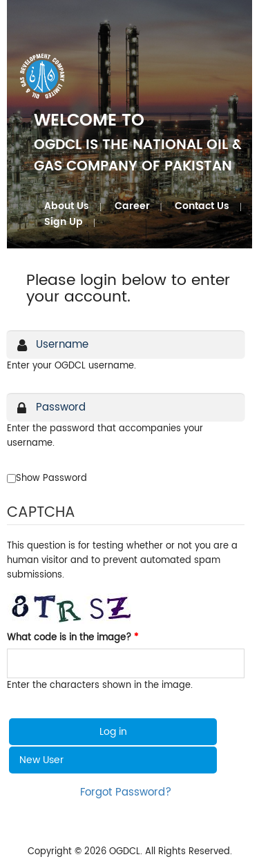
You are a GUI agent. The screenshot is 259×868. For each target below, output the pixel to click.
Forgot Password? (126, 792)
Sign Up (64, 222)
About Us (67, 206)
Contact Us (202, 206)
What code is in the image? (73, 638)
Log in (113, 732)
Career (132, 206)
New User (41, 760)
